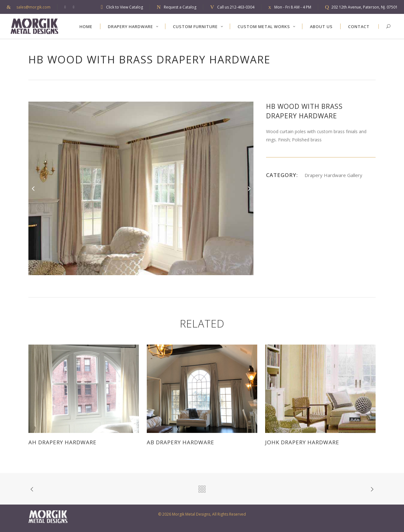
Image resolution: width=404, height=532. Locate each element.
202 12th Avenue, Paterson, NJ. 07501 (365, 7)
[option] (141, 188)
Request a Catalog (180, 7)
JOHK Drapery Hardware (302, 442)
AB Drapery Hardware (181, 442)
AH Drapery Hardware (62, 442)
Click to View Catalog (125, 7)
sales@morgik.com (33, 7)
